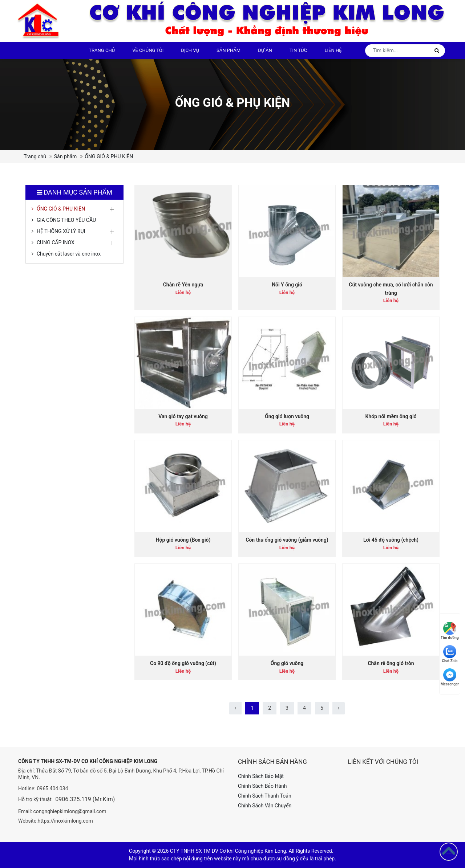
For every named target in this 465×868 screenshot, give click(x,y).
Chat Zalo (450, 654)
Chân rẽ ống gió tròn (391, 663)
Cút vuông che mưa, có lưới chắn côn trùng (391, 289)
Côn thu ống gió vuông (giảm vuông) (287, 540)
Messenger (450, 677)
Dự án (265, 50)
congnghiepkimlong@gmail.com (70, 811)
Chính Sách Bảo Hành (262, 786)
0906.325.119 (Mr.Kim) (85, 799)
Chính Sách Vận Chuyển (265, 806)
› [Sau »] (339, 708)
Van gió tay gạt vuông (183, 416)
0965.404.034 (52, 788)
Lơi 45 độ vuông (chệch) (391, 540)
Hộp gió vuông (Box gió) (183, 540)
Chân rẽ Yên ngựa (183, 285)
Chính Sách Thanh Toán (265, 796)
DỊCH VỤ (190, 50)
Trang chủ (102, 50)
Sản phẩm (229, 50)
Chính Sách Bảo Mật (261, 776)
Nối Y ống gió (287, 285)
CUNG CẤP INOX (56, 243)
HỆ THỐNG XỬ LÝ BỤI (61, 231)
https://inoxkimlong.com (65, 821)
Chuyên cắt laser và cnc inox (69, 254)
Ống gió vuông (287, 663)
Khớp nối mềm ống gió (391, 416)
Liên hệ (333, 50)
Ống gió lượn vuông (287, 416)
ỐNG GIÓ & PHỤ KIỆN (61, 209)
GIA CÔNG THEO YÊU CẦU (66, 220)
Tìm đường (450, 631)
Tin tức (298, 50)
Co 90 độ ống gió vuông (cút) (183, 663)
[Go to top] (449, 852)
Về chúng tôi (148, 50)
